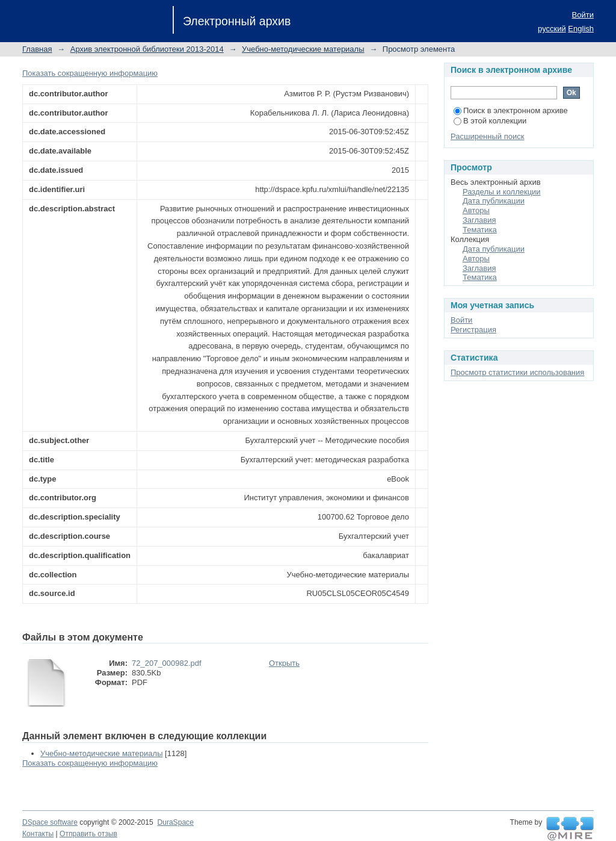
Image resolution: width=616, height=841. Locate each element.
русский (552, 29)
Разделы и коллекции (502, 192)
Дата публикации (494, 201)
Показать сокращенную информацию (90, 73)
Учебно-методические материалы (303, 49)
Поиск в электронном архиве (511, 110)
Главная (37, 49)
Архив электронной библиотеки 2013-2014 (147, 49)
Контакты (38, 834)
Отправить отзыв (88, 834)
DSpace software (50, 822)
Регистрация (473, 330)
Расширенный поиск (487, 136)
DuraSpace (175, 822)
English (581, 29)
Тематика (480, 230)
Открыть (284, 663)
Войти (583, 15)
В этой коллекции (490, 121)
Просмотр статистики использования (517, 372)
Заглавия (479, 220)
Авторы (476, 210)
